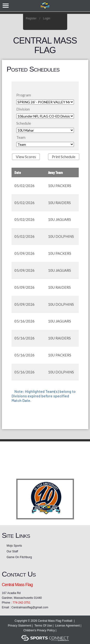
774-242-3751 (21, 603)
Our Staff (12, 551)
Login (47, 18)
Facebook (55, 25)
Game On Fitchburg (19, 557)
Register (31, 18)
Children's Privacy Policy (39, 630)
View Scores (26, 157)
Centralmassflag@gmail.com (30, 607)
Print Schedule (64, 157)
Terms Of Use (43, 626)
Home (62, 25)
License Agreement (68, 626)
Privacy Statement (20, 626)
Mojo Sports (14, 546)
